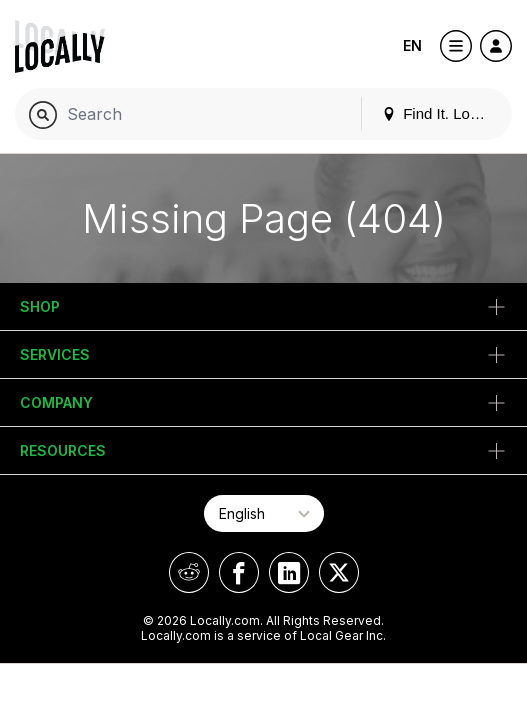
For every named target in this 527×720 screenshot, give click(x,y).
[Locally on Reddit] (189, 572)
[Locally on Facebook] (239, 572)
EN (412, 45)
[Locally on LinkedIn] (289, 572)
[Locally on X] (339, 572)
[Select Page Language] (264, 513)
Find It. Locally (441, 113)
